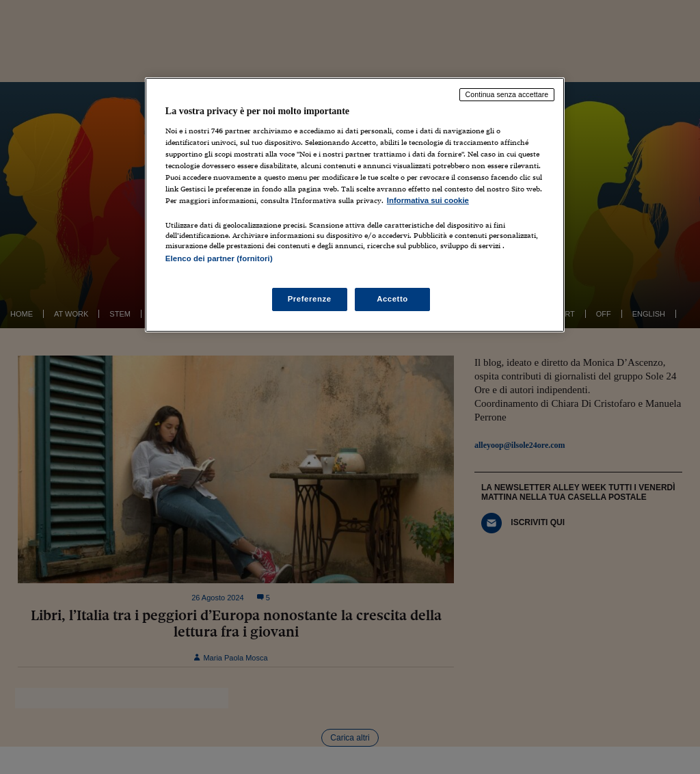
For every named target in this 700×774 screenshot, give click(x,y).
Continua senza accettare (507, 94)
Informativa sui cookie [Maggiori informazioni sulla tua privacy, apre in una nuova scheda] (428, 200)
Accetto (392, 299)
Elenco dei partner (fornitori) (219, 258)
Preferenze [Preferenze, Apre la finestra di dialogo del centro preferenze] (310, 299)
